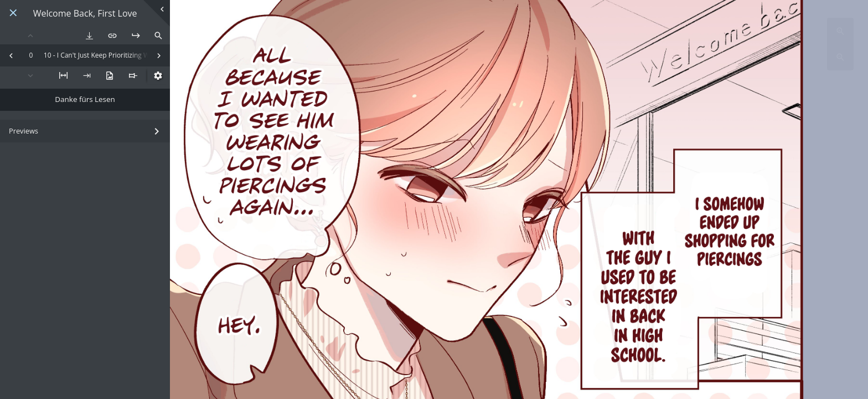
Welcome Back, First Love (85, 14)
